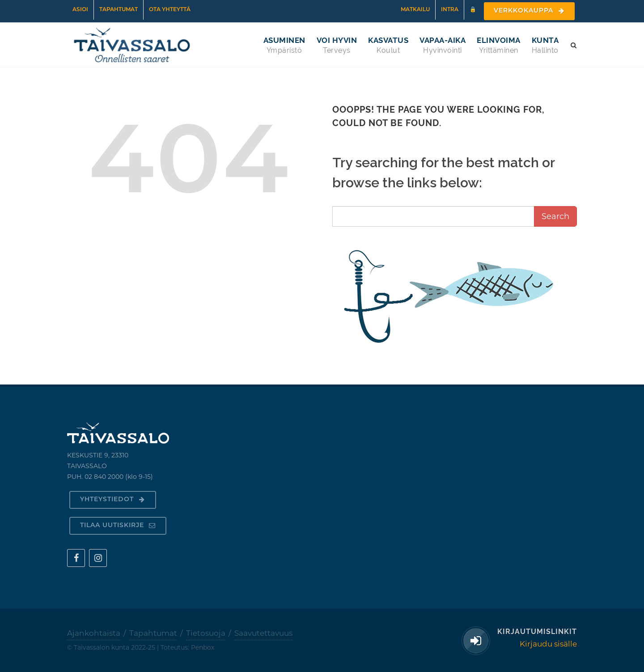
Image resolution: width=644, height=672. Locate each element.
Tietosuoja (206, 633)
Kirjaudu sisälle (548, 644)
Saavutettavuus (263, 633)
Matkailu (415, 10)
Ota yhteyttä (170, 10)
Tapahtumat (119, 10)
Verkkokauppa (529, 11)
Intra (450, 10)
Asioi (80, 10)
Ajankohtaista (94, 633)
